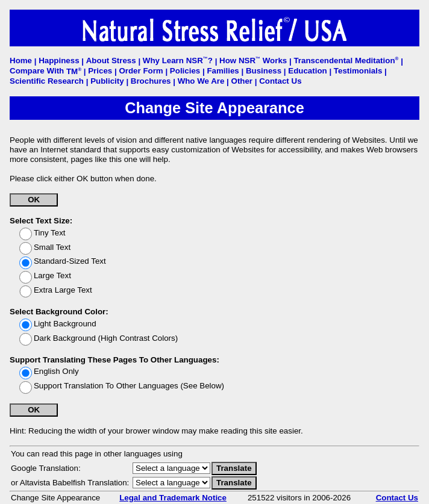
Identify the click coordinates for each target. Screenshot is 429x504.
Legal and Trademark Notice (173, 498)
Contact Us (397, 498)
